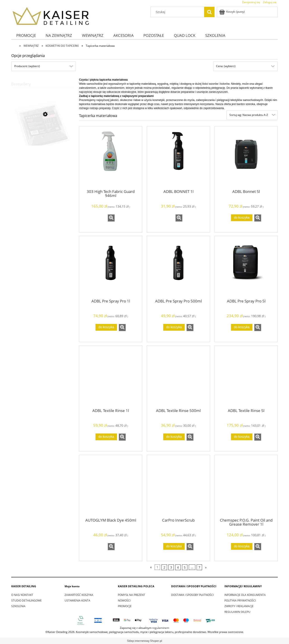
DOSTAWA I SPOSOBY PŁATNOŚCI (192, 595)
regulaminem (161, 628)
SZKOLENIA (18, 606)
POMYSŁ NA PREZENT (132, 595)
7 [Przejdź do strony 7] (199, 567)
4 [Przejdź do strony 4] (178, 567)
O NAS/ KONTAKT (22, 595)
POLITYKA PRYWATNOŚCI (240, 601)
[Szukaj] (209, 12)
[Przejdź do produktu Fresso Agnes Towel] (43, 136)
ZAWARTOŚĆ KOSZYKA (79, 595)
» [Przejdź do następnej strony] (206, 567)
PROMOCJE (125, 606)
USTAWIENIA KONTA (77, 601)
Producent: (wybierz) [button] (27, 66)
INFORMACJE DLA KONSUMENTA (245, 595)
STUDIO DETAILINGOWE (27, 601)
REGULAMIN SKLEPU (237, 612)
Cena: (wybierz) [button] (226, 66)
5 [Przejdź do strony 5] (185, 567)
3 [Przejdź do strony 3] (171, 567)
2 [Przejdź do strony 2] (164, 567)
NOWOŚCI (124, 601)
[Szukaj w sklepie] (178, 12)
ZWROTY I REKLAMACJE (239, 606)
